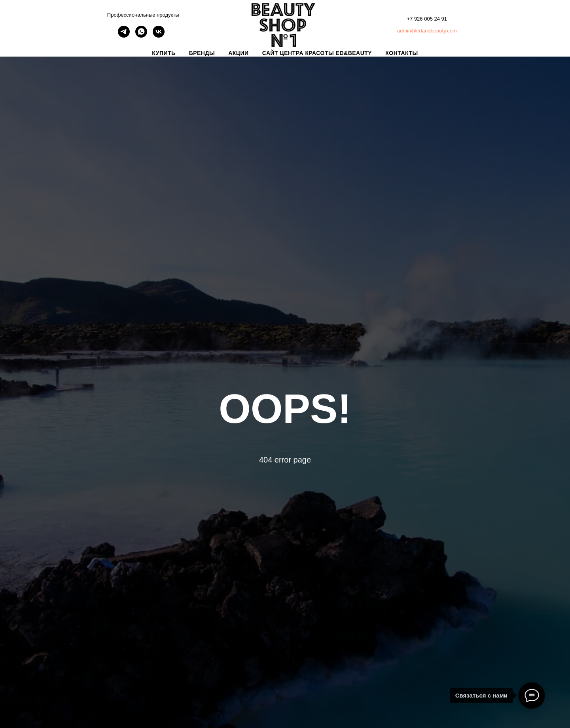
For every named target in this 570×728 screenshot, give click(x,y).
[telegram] (124, 35)
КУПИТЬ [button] (164, 53)
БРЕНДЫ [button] (202, 53)
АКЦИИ (239, 53)
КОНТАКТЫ (401, 53)
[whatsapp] (141, 35)
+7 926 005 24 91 (427, 19)
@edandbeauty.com (434, 31)
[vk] (159, 35)
